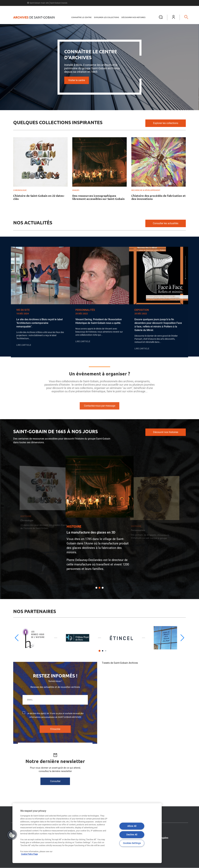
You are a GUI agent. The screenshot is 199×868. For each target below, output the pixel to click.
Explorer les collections (106, 17)
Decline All (132, 835)
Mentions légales (159, 838)
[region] (87, 833)
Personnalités (138, 530)
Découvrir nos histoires (133, 17)
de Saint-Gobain (34, 17)
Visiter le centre (77, 80)
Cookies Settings (132, 843)
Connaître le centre (81, 17)
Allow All (132, 826)
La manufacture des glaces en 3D (91, 532)
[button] (173, 17)
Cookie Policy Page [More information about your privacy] (29, 854)
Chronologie (27, 520)
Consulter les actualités (166, 223)
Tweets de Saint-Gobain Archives (120, 663)
